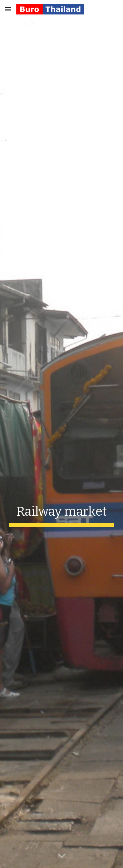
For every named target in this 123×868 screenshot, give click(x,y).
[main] (62, 513)
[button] (8, 9)
